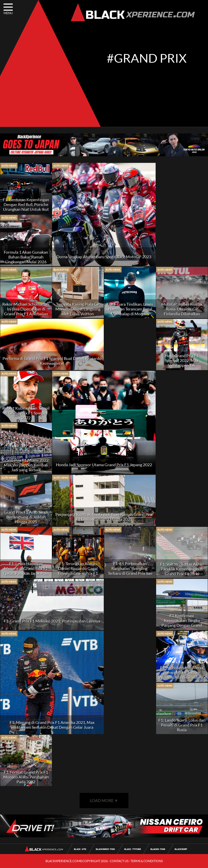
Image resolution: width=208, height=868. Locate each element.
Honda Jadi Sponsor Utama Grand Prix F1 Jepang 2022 (104, 465)
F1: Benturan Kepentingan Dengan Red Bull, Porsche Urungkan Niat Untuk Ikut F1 (26, 207)
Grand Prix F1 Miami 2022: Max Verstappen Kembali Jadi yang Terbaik (26, 465)
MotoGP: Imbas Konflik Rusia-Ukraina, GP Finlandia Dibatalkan (182, 309)
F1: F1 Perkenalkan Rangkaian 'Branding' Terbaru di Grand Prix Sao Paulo (130, 571)
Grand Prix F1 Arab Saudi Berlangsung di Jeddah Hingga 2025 (26, 517)
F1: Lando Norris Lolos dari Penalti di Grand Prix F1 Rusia (182, 725)
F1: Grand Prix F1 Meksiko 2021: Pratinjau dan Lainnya (52, 621)
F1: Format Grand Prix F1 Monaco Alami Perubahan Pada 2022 (26, 777)
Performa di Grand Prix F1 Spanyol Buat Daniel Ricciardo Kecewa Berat (52, 361)
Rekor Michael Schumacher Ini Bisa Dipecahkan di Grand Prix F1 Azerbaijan (26, 309)
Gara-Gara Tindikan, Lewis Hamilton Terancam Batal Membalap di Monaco (130, 309)
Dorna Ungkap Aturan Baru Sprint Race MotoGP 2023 (104, 257)
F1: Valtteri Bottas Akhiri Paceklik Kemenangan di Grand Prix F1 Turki (182, 569)
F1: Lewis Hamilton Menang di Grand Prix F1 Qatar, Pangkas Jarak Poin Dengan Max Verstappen (26, 571)
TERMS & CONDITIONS (147, 861)
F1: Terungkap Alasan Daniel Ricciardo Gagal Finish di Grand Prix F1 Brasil (78, 571)
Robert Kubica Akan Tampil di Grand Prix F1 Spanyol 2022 (26, 413)
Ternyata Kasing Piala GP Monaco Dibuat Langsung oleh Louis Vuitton (78, 309)
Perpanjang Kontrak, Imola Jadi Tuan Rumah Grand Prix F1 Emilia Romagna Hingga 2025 (104, 517)
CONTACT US (119, 861)
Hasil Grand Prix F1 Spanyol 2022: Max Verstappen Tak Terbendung (182, 363)
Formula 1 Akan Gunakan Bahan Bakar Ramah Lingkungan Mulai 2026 (26, 257)
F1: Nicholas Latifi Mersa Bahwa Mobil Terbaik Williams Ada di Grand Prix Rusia (182, 675)
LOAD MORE (104, 800)
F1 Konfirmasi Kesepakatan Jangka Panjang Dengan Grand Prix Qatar (182, 623)
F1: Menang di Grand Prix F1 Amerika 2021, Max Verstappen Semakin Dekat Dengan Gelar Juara (52, 725)
